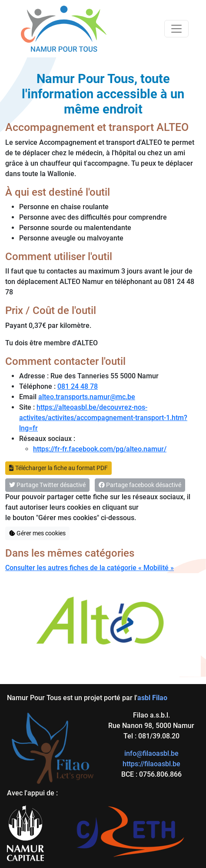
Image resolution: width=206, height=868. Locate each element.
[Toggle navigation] (176, 29)
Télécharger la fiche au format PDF (58, 468)
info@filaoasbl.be (151, 753)
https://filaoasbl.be (151, 764)
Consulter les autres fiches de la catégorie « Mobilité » (90, 568)
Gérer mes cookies (37, 533)
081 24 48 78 (78, 386)
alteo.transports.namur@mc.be (87, 397)
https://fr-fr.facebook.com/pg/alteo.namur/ (100, 449)
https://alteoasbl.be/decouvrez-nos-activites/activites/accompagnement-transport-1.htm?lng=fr (103, 418)
